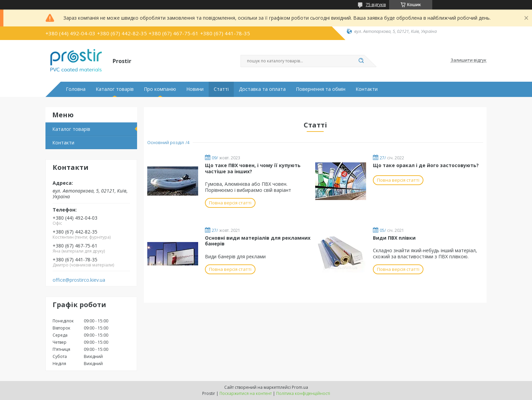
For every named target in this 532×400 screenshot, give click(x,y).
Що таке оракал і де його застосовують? (426, 165)
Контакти (367, 89)
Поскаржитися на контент (246, 393)
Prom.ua (300, 387)
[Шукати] (361, 61)
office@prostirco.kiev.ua (79, 280)
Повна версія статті (230, 203)
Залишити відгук (469, 60)
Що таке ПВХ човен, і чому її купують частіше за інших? (253, 168)
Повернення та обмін (321, 89)
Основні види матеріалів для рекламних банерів (258, 241)
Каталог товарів (115, 89)
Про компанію (160, 89)
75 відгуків (376, 5)
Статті (221, 89)
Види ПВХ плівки (394, 238)
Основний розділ (166, 142)
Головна (76, 89)
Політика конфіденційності (303, 393)
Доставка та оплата (262, 89)
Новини (195, 89)
